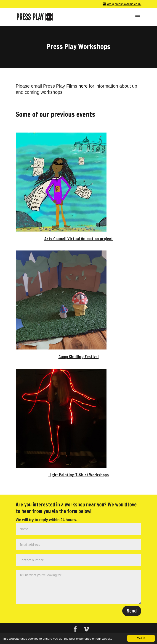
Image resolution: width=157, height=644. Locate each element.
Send (132, 611)
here (83, 86)
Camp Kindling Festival (79, 357)
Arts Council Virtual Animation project (79, 239)
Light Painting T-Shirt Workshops (79, 475)
